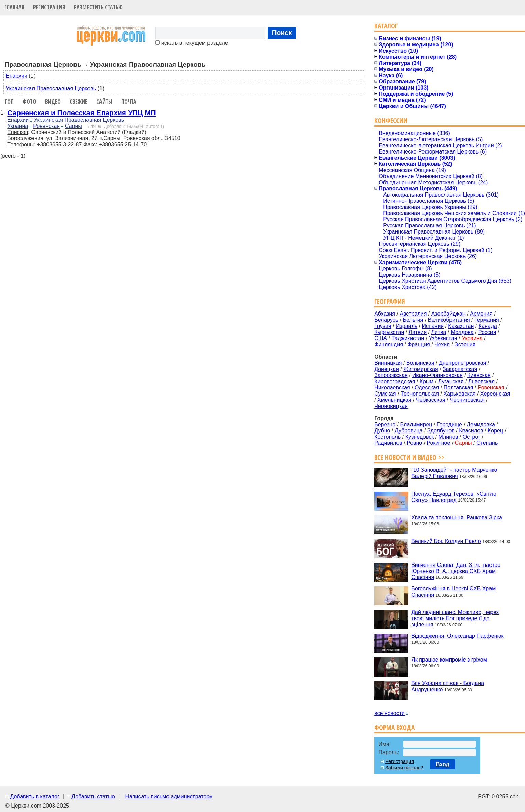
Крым (427, 381)
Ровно (414, 443)
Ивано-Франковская (437, 375)
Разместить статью (98, 7)
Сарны (73, 126)
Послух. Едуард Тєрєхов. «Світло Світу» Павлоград (454, 497)
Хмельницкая (394, 400)
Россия (487, 332)
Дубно (382, 431)
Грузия (383, 326)
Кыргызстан (389, 332)
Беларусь (386, 320)
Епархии (17, 76)
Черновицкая (391, 406)
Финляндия (389, 344)
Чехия (442, 344)
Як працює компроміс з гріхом (449, 659)
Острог (472, 437)
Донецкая (387, 369)
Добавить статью (93, 796)
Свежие (79, 102)
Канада (488, 326)
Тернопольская (420, 394)
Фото (29, 102)
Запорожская (391, 375)
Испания (433, 326)
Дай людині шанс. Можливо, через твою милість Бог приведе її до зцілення (455, 618)
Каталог (386, 26)
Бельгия (413, 320)
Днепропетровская (462, 363)
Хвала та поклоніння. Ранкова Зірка (457, 517)
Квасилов (471, 431)
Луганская (451, 381)
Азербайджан (448, 314)
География (390, 301)
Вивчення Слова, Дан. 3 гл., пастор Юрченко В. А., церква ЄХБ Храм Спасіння (456, 571)
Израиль (407, 326)
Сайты (104, 102)
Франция (419, 344)
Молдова (462, 332)
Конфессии (391, 121)
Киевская (479, 375)
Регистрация (49, 7)
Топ (9, 102)
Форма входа (394, 727)
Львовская (481, 381)
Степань (487, 443)
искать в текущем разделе (191, 43)
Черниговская (467, 400)
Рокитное (439, 443)
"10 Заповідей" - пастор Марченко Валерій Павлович (454, 473)
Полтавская (459, 388)
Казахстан (461, 326)
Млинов (448, 437)
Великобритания (449, 320)
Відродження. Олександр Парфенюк (457, 636)
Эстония (465, 344)
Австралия (413, 314)
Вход (443, 764)
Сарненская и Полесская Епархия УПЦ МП (81, 113)
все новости (389, 713)
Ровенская (46, 126)
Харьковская (459, 394)
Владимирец (416, 424)
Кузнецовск (420, 437)
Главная (14, 7)
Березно (385, 424)
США (381, 338)
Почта (129, 102)
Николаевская (392, 388)
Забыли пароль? (404, 768)
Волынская (420, 363)
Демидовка (481, 424)
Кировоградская (395, 381)
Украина (18, 126)
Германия (487, 320)
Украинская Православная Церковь (51, 88)
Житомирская (421, 369)
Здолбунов (441, 431)
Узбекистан (443, 338)
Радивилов (388, 443)
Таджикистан (408, 338)
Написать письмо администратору (169, 796)
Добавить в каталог (35, 796)
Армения (481, 314)
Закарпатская (460, 369)
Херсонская (495, 394)
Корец (495, 431)
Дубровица (409, 431)
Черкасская (431, 400)
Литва (439, 332)
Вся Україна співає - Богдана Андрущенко (448, 686)
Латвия (418, 332)
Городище (449, 424)
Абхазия (385, 314)
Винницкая (388, 363)
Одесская (427, 388)
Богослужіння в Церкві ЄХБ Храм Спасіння (453, 592)
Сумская (385, 394)
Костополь (387, 437)
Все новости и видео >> (409, 457)
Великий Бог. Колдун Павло (446, 541)
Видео (53, 102)
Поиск (282, 33)
